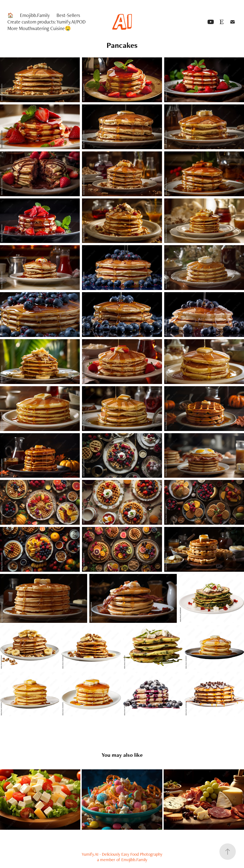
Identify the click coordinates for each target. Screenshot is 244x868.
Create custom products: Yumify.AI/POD (46, 22)
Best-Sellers (68, 15)
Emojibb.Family (35, 15)
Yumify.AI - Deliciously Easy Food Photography (122, 854)
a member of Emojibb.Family (122, 860)
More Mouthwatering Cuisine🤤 (39, 28)
